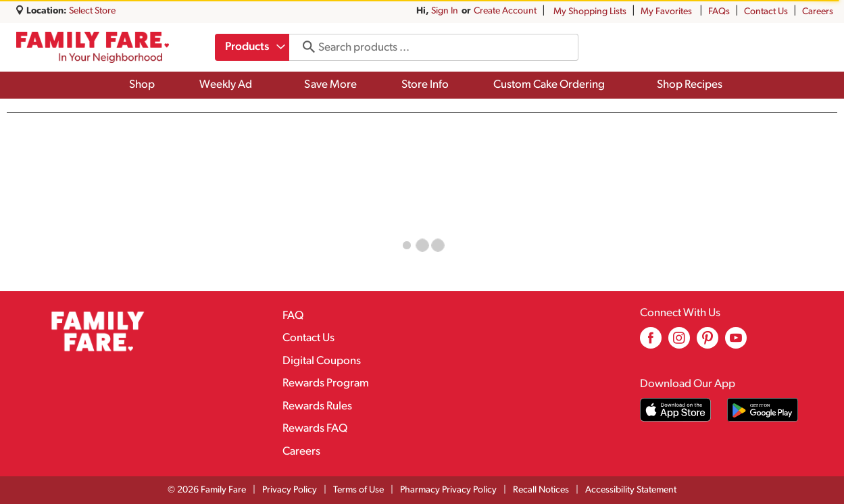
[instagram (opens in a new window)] (679, 343)
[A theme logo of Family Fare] (93, 48)
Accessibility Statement (631, 490)
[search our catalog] (306, 47)
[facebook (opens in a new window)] (651, 343)
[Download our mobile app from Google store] (763, 410)
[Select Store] (93, 11)
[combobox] (253, 47)
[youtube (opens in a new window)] (736, 343)
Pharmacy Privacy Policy (448, 490)
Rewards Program (326, 383)
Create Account (505, 11)
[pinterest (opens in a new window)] (708, 343)
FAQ (293, 316)
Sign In (445, 11)
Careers (818, 12)
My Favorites (667, 12)
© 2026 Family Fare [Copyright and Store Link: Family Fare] (207, 490)
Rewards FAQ (315, 429)
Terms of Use (358, 490)
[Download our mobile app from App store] (675, 410)
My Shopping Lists (590, 12)
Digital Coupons (322, 361)
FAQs (719, 12)
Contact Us (766, 12)
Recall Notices (541, 490)
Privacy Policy (290, 490)
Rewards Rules (317, 406)
